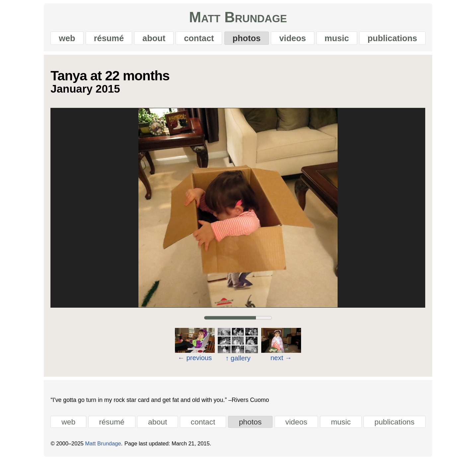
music (337, 38)
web (67, 38)
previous (195, 358)
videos (292, 38)
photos (247, 38)
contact (199, 38)
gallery (238, 358)
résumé (109, 38)
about (154, 38)
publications (392, 38)
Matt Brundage (238, 17)
